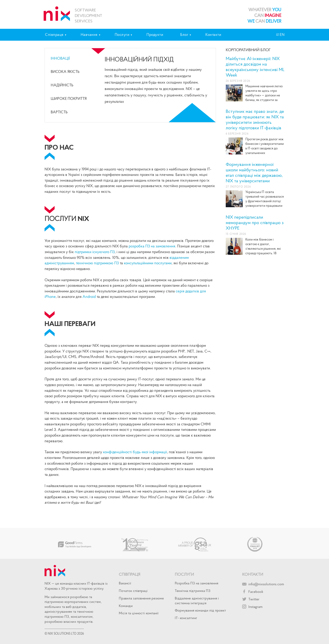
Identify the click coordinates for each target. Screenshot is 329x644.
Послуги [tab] (122, 34)
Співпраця (130, 574)
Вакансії (125, 583)
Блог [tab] (184, 34)
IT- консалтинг (186, 618)
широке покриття (69, 98)
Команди (126, 606)
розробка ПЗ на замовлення (152, 246)
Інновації (60, 58)
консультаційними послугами (148, 263)
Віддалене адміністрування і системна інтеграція (197, 600)
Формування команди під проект (200, 610)
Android (89, 297)
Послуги (184, 574)
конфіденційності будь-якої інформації (135, 452)
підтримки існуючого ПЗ (95, 252)
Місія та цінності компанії (139, 613)
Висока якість (65, 72)
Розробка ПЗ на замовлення (196, 583)
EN (282, 34)
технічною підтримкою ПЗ (97, 263)
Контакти (213, 34)
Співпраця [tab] (54, 34)
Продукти (155, 34)
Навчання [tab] (89, 34)
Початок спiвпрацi (133, 591)
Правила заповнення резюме (141, 598)
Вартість (59, 112)
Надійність (62, 85)
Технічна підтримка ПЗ (193, 591)
